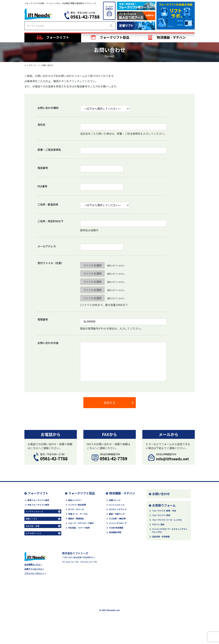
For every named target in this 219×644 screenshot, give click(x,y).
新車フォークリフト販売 (38, 500)
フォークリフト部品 (82, 493)
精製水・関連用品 (76, 518)
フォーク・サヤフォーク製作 (81, 523)
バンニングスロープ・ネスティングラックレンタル (170, 530)
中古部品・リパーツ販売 (79, 528)
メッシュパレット (117, 505)
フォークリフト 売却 (161, 515)
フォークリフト (38, 493)
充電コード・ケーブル (78, 514)
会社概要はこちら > (33, 564)
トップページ (30, 65)
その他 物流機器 (116, 528)
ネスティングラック (118, 509)
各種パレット (115, 500)
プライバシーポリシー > (35, 573)
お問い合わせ (161, 494)
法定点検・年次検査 (161, 536)
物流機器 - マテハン (122, 493)
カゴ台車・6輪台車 (117, 518)
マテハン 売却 (158, 524)
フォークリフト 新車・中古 (164, 511)
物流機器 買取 (115, 532)
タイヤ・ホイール (76, 509)
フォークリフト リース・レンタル (167, 520)
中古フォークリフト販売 (38, 505)
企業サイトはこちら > (34, 569)
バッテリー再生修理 (77, 505)
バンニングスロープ (118, 523)
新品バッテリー (75, 500)
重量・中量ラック (117, 514)
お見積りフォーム (164, 505)
